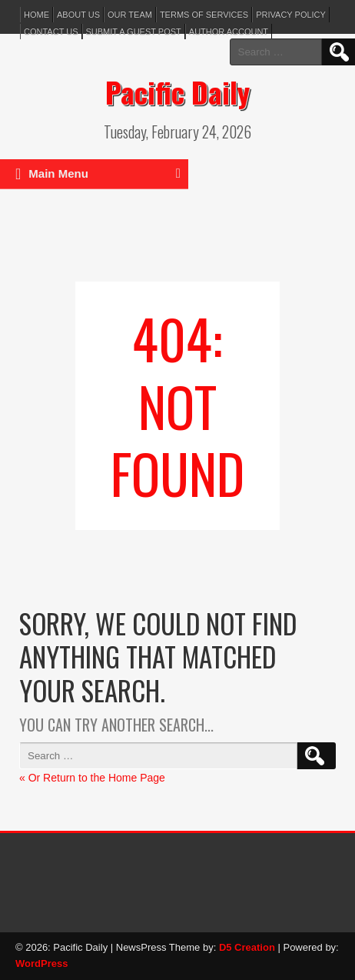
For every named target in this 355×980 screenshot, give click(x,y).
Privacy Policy (291, 15)
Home (36, 15)
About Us (78, 15)
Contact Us (51, 32)
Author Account (229, 32)
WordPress (41, 963)
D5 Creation (247, 947)
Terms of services (204, 15)
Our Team (130, 15)
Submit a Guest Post (134, 32)
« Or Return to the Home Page (92, 778)
